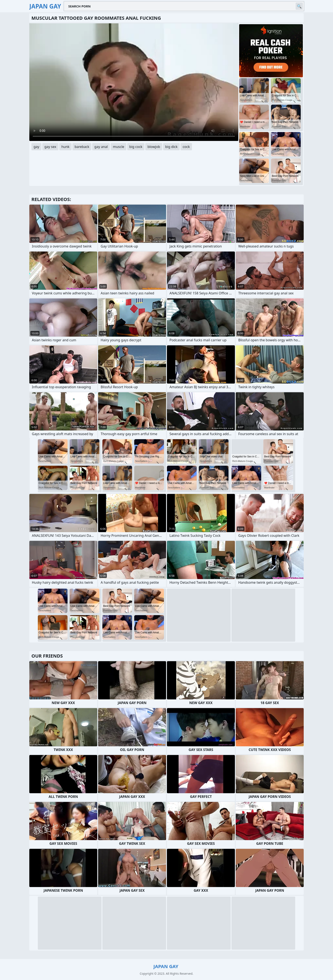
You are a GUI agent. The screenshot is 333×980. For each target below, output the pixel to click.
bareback (82, 147)
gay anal (101, 147)
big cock (136, 147)
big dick (171, 147)
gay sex (50, 147)
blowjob (154, 147)
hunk (65, 147)
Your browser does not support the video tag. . (134, 82)
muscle (118, 147)
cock (186, 147)
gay (36, 147)
